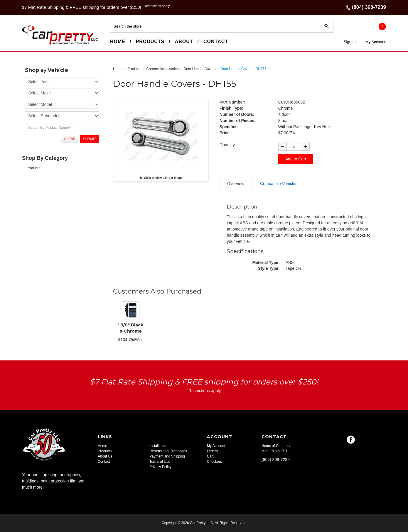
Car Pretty (33, 44)
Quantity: (228, 145)
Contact (216, 41)
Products (150, 41)
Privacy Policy (160, 467)
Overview (236, 184)
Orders (212, 451)
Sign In (350, 42)
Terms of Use (160, 462)
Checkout (214, 462)
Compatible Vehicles (279, 184)
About (184, 41)
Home (118, 41)
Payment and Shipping (167, 456)
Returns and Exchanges (168, 451)
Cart (210, 456)
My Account (375, 42)
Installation (158, 446)
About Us (105, 456)
